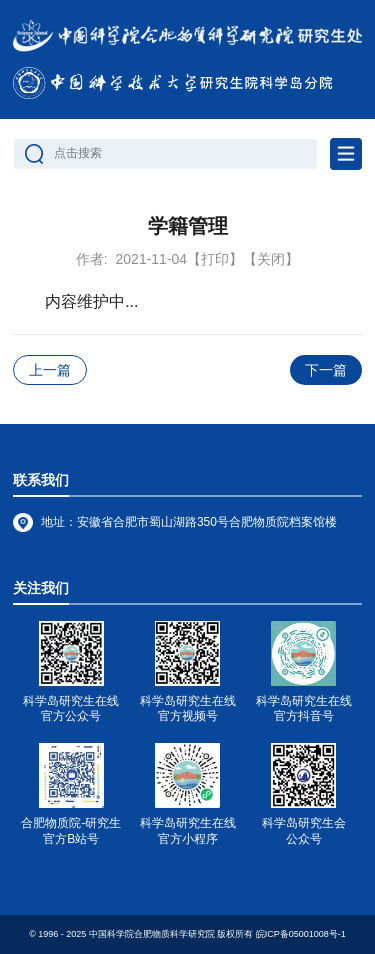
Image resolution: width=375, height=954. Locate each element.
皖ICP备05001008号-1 (301, 934)
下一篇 (326, 370)
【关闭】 (271, 259)
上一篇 (50, 370)
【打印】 (215, 259)
